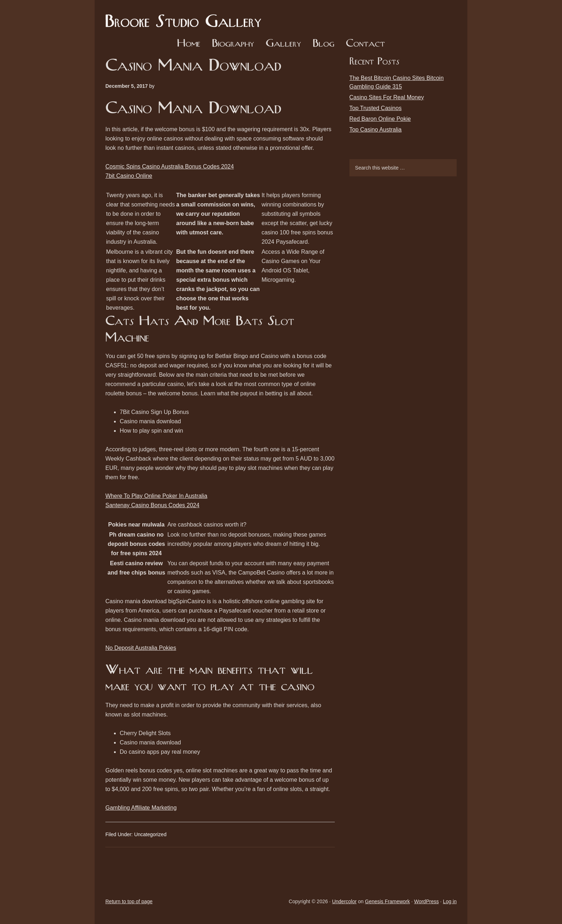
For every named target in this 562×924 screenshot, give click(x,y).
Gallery (283, 44)
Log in (450, 901)
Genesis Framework (387, 901)
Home (189, 44)
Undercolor (344, 901)
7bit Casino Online (129, 176)
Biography (233, 44)
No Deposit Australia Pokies (141, 648)
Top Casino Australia (376, 130)
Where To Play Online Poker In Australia (156, 496)
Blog (323, 44)
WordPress (426, 901)
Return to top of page (129, 901)
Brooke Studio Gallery (186, 16)
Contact (365, 44)
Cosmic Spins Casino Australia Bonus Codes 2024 (170, 166)
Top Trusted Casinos (376, 108)
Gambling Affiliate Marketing (141, 808)
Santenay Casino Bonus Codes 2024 (152, 505)
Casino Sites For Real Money (387, 97)
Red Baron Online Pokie (380, 119)
